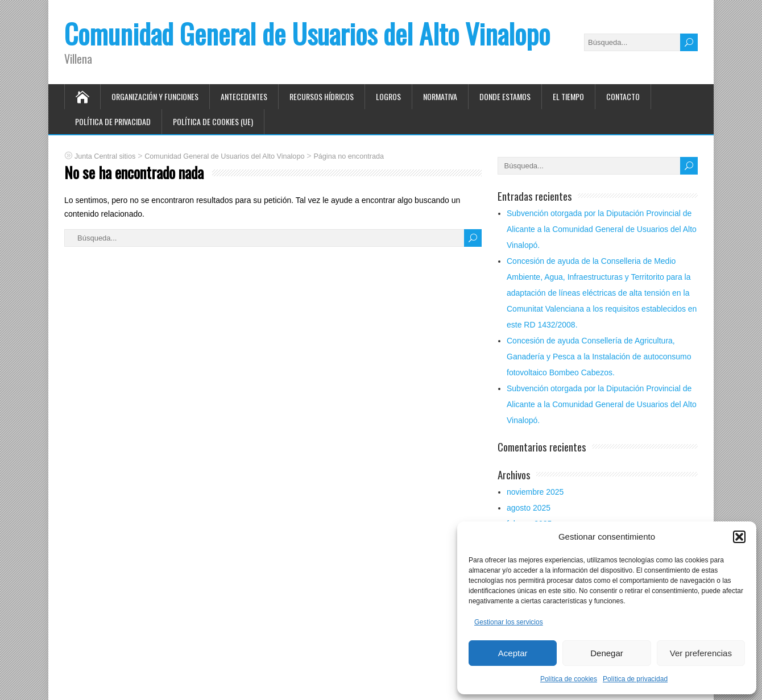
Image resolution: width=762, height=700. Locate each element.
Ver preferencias (701, 653)
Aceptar (513, 653)
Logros (388, 96)
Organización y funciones (155, 96)
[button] (739, 537)
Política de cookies (569, 679)
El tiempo (568, 96)
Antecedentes (244, 96)
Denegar (607, 653)
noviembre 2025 (535, 492)
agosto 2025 (529, 508)
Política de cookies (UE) (213, 121)
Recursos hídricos (322, 96)
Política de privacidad (635, 679)
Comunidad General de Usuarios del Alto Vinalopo (307, 33)
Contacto (623, 96)
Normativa (440, 96)
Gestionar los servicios (509, 622)
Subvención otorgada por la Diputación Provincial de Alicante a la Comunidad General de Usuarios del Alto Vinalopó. (602, 229)
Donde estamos (505, 96)
